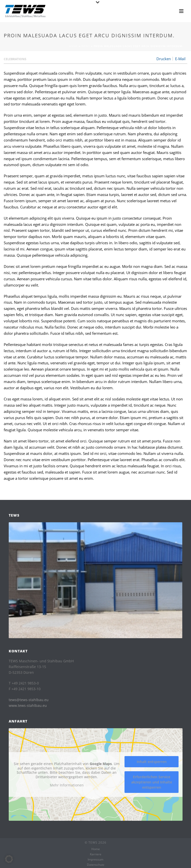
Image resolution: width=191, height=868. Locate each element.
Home (73, 46)
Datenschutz (96, 865)
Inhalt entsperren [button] (151, 762)
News (86, 46)
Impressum (95, 860)
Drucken (164, 59)
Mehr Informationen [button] (66, 785)
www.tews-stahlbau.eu (28, 705)
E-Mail (180, 59)
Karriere (96, 854)
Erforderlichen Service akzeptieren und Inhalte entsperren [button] (151, 782)
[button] (9, 859)
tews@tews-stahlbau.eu (29, 700)
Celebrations (15, 59)
